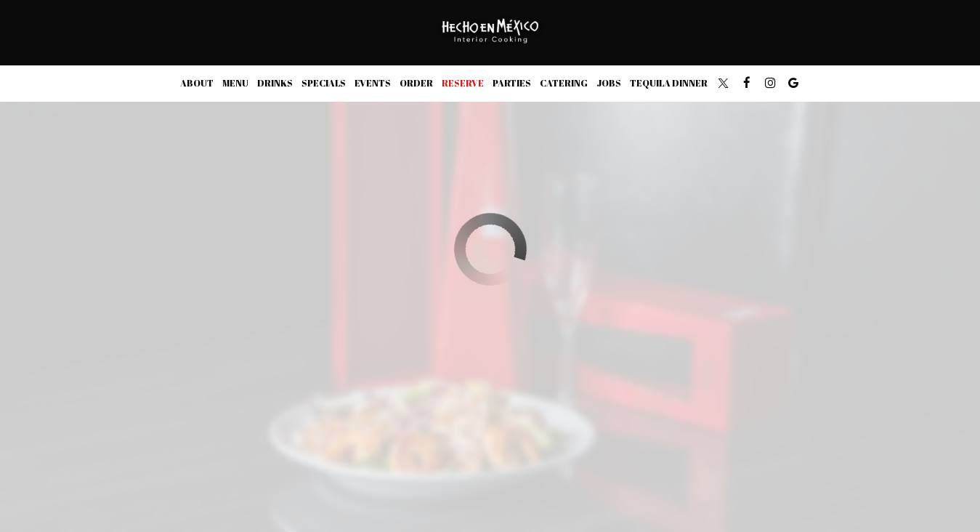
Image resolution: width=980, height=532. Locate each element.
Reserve (463, 83)
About (197, 83)
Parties (512, 83)
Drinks (275, 83)
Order (416, 83)
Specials (324, 83)
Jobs (609, 83)
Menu (235, 83)
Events (373, 83)
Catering (564, 83)
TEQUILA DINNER (669, 83)
